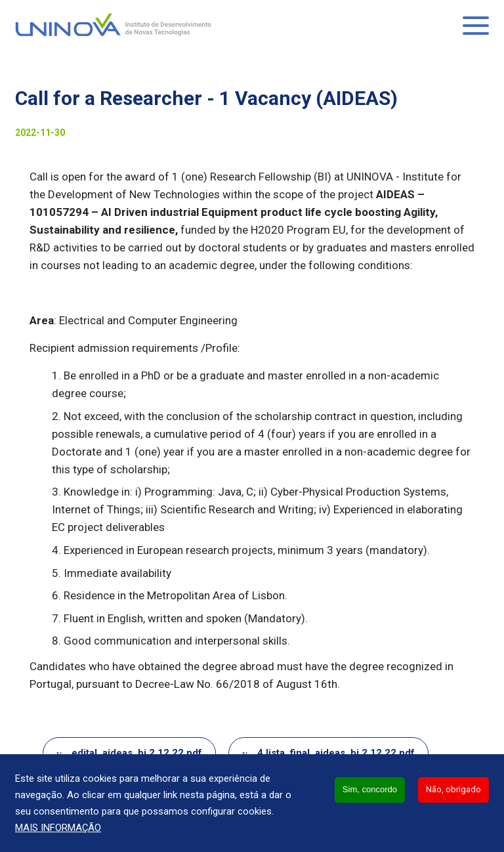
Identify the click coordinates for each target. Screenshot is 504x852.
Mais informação (58, 828)
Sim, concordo (370, 789)
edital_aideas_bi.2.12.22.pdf (137, 753)
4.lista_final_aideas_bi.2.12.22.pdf (336, 753)
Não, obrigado (453, 789)
